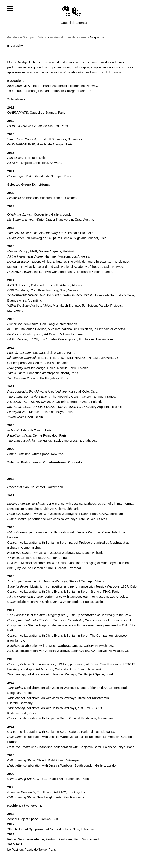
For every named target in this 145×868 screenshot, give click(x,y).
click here (111, 72)
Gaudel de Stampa (74, 23)
